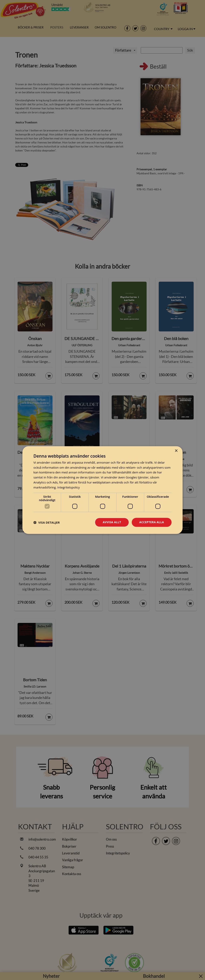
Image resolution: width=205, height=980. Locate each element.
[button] (47, 522)
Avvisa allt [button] (112, 522)
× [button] (176, 451)
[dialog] (102, 490)
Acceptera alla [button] (152, 522)
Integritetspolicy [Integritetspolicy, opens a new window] (68, 487)
